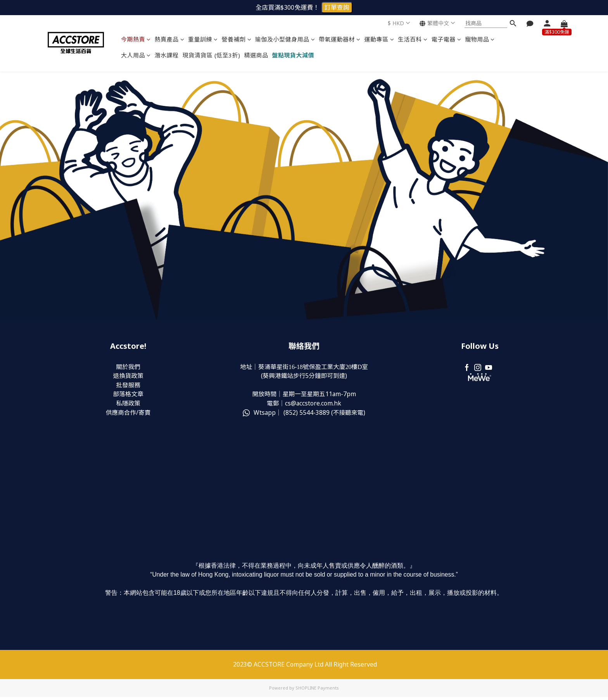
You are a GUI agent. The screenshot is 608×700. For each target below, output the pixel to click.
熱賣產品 (170, 39)
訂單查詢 (337, 7)
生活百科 (413, 39)
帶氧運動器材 (340, 39)
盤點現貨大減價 (293, 55)
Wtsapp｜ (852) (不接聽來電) (304, 414)
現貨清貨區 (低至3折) (212, 55)
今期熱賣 (136, 39)
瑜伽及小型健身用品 (285, 39)
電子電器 (446, 39)
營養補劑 (237, 39)
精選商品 (256, 55)
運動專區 (379, 39)
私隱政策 (128, 404)
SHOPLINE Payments (317, 691)
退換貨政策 (128, 376)
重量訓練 (203, 39)
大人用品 (136, 55)
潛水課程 (167, 55)
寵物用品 (480, 39)
